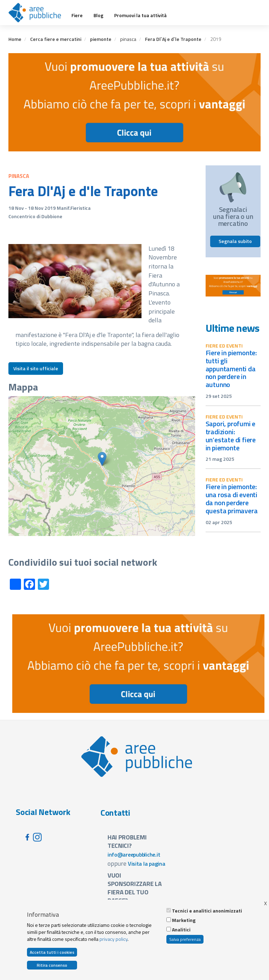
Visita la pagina (147, 864)
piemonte (101, 39)
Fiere (77, 15)
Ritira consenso (52, 965)
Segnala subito (235, 241)
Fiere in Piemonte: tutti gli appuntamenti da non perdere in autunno (231, 369)
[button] (102, 459)
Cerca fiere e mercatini (56, 39)
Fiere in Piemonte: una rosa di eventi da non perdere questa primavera (232, 499)
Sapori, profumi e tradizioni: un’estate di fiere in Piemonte (231, 436)
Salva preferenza (185, 939)
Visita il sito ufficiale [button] (36, 368)
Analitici (181, 930)
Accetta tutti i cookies (52, 952)
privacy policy (113, 939)
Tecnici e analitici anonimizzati (207, 911)
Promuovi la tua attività (140, 15)
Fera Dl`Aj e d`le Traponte (173, 39)
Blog (98, 15)
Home (15, 39)
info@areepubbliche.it (134, 854)
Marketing (184, 920)
